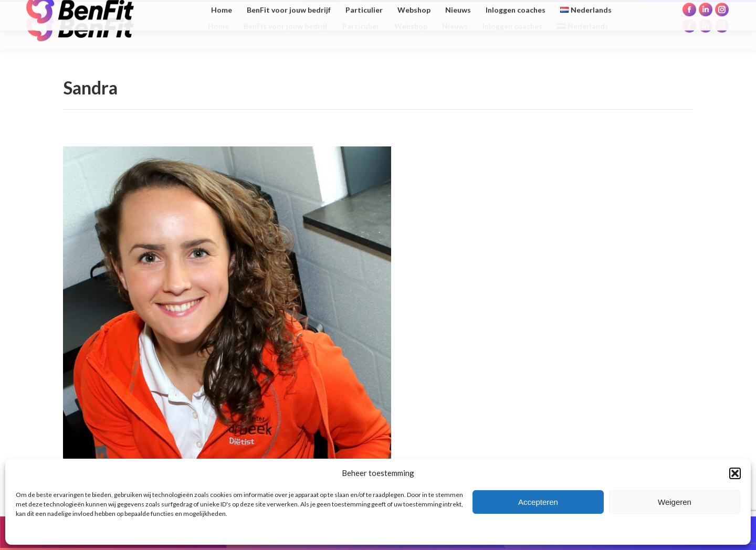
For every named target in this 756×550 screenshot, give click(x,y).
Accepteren (538, 502)
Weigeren (675, 502)
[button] (735, 473)
